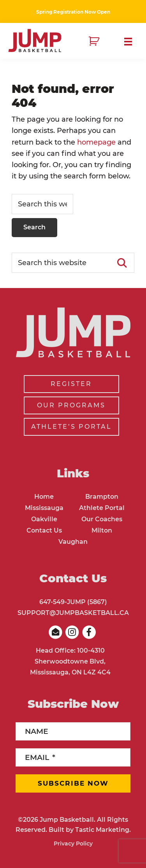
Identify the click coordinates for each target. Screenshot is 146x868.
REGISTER (71, 384)
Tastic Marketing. (103, 830)
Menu (131, 42)
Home (44, 497)
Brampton (102, 497)
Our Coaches (102, 519)
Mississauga (44, 508)
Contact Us (44, 530)
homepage (96, 142)
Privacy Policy (73, 844)
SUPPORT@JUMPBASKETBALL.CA (73, 613)
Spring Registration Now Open (73, 12)
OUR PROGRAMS (71, 405)
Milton (102, 530)
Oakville (44, 519)
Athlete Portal (102, 508)
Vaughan (73, 542)
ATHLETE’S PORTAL (71, 427)
